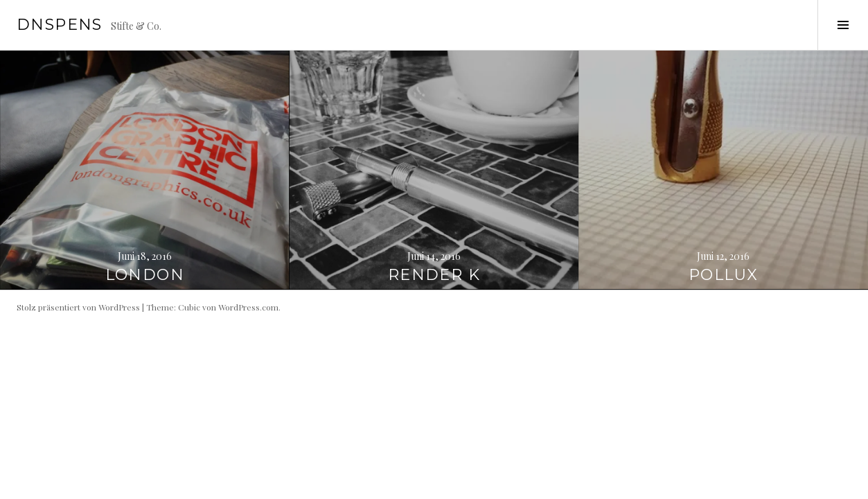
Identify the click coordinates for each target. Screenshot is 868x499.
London (145, 275)
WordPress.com (248, 307)
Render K (434, 275)
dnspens (60, 25)
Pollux (723, 275)
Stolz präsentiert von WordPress (78, 307)
